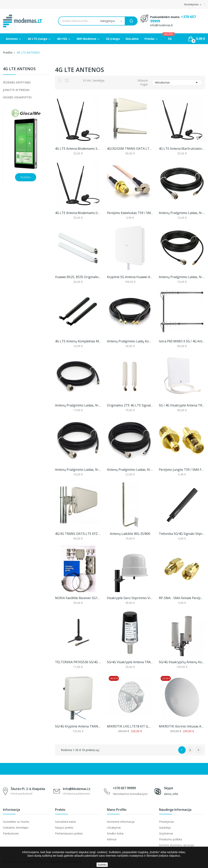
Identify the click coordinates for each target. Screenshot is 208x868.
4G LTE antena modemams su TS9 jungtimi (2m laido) (78, 149)
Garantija (165, 828)
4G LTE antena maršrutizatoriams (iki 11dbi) (182, 149)
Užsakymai (114, 828)
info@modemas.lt (161, 25)
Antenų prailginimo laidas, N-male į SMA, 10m (182, 277)
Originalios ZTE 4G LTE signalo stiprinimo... (130, 405)
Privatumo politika (170, 839)
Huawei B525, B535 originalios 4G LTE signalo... (78, 277)
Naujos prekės (64, 828)
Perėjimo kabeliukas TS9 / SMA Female (130, 213)
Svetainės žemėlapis (16, 828)
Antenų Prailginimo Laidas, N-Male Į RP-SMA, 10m (130, 470)
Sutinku (102, 865)
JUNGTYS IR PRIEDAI (16, 90)
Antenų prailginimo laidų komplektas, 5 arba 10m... (130, 341)
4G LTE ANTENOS (19, 69)
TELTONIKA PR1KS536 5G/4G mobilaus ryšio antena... (78, 662)
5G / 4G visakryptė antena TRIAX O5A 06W (182, 405)
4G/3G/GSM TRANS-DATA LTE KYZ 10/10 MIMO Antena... (130, 149)
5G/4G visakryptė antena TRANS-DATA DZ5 (130, 662)
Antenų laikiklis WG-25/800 (130, 534)
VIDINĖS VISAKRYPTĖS (17, 97)
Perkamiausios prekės (69, 833)
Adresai (112, 839)
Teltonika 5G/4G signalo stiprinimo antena (182, 534)
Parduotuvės (11, 833)
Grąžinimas (166, 833)
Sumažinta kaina (65, 822)
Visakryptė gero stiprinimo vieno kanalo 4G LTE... (130, 598)
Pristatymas (167, 822)
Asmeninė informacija (121, 822)
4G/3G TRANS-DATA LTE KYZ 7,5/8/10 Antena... (78, 534)
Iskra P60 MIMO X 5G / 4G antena (182, 341)
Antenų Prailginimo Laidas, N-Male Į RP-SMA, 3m (78, 405)
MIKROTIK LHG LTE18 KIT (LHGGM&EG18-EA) (130, 726)
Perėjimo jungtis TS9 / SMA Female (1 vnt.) (182, 470)
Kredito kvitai (115, 833)
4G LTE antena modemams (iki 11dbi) (78, 213)
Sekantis (198, 750)
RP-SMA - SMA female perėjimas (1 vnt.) (182, 598)
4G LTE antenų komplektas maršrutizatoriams (78, 341)
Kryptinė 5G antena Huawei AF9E (130, 277)
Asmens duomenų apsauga (176, 845)
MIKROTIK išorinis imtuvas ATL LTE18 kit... (182, 726)
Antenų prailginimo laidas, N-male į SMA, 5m (182, 213)
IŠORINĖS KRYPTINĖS (17, 82)
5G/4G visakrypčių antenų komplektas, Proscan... (182, 662)
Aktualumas (177, 83)
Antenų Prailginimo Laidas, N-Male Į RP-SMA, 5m (78, 470)
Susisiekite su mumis (16, 822)
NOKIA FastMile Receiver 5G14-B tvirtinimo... (78, 598)
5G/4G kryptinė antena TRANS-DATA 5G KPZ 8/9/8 (78, 726)
